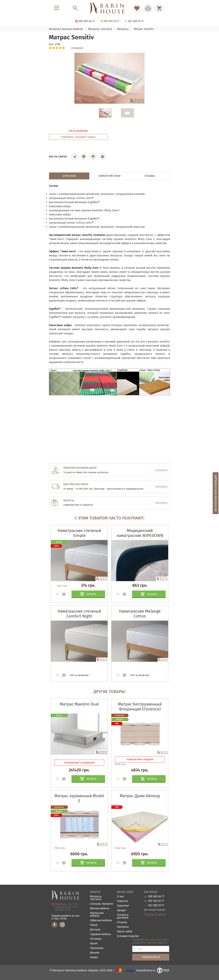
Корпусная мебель (97, 914)
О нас (121, 897)
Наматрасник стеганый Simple (79, 533)
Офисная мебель (101, 920)
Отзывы (122, 922)
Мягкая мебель (100, 909)
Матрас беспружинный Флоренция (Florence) (140, 707)
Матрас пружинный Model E (79, 798)
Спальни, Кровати (101, 904)
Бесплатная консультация (216, 493)
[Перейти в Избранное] (137, 8)
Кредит (122, 910)
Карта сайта (125, 932)
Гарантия (123, 906)
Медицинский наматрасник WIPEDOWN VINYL (140, 536)
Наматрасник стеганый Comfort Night (79, 614)
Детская (95, 930)
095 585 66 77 (156, 896)
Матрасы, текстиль (96, 898)
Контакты (123, 927)
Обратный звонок (155, 914)
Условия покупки (128, 936)
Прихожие (97, 948)
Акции (94, 957)
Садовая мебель (100, 934)
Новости (122, 901)
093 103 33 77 (156, 901)
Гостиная (96, 939)
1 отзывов (77, 48)
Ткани (94, 925)
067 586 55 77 (156, 905)
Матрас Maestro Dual (79, 704)
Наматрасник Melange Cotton (140, 614)
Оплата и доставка (123, 916)
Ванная (95, 953)
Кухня (94, 944)
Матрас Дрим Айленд (140, 796)
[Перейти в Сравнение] (148, 8)
